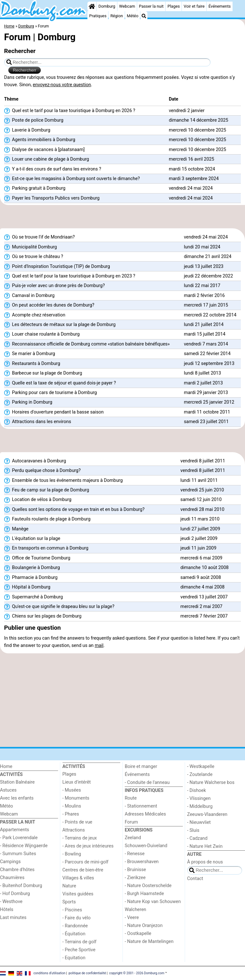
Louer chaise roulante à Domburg (42, 334)
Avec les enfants (17, 798)
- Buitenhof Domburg (21, 886)
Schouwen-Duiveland (146, 846)
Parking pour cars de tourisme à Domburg (51, 393)
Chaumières (12, 878)
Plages (174, 6)
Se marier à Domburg (30, 354)
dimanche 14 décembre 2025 (198, 120)
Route (131, 798)
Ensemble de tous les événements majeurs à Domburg (63, 481)
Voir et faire (194, 6)
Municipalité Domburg (31, 247)
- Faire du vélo (77, 918)
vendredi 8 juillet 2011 (203, 461)
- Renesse (135, 854)
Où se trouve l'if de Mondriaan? (39, 237)
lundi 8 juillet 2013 (202, 373)
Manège (16, 529)
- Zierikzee (135, 878)
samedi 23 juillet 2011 (206, 422)
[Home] (92, 6)
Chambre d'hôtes (17, 870)
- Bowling (72, 854)
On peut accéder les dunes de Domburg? (49, 305)
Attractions (74, 830)
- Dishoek (197, 790)
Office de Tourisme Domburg (37, 558)
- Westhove (11, 902)
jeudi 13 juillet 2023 (204, 266)
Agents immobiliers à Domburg (40, 140)
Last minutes (13, 918)
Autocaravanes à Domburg (35, 461)
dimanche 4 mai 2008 (203, 587)
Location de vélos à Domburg (38, 500)
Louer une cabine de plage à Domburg (47, 159)
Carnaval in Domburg (29, 296)
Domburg (107, 6)
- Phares (71, 814)
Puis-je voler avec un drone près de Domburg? (55, 286)
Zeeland (133, 838)
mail (99, 646)
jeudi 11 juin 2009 (199, 548)
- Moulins (72, 806)
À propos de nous (205, 862)
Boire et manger (141, 767)
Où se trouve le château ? (34, 257)
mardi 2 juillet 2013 (203, 383)
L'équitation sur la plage (32, 539)
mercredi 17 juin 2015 (206, 305)
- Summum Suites (18, 854)
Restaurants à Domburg (32, 364)
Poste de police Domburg (34, 120)
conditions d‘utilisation (49, 973)
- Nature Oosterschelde (148, 886)
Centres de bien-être (83, 870)
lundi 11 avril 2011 (199, 480)
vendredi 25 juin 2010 (202, 490)
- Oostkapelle (138, 934)
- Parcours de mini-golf (85, 862)
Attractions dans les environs (38, 422)
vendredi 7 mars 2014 (206, 344)
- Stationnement (141, 806)
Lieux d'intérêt (77, 782)
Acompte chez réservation (35, 315)
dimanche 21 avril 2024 (208, 257)
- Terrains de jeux (80, 838)
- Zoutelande (200, 775)
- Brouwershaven (142, 862)
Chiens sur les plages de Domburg (43, 616)
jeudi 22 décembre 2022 (208, 276)
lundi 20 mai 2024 (202, 247)
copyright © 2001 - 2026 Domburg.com (137, 973)
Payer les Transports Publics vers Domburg (52, 198)
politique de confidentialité (87, 973)
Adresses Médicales (145, 814)
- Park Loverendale (19, 838)
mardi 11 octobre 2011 (207, 412)
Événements (219, 6)
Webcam (127, 6)
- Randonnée (75, 926)
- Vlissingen (199, 798)
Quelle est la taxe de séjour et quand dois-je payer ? (60, 383)
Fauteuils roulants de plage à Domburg (47, 519)
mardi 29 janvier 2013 (206, 393)
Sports (69, 902)
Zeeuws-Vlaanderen (207, 814)
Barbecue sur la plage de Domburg (43, 373)
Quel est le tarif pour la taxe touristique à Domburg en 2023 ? (70, 276)
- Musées (72, 790)
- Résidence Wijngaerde (24, 846)
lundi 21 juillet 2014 (204, 325)
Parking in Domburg (28, 402)
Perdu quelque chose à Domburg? (42, 471)
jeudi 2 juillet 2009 (199, 539)
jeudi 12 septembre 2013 (209, 364)
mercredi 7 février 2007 (204, 616)
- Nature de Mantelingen (149, 942)
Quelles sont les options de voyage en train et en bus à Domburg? (74, 510)
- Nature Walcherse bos (211, 782)
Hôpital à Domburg (27, 587)
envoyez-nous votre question (62, 85)
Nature (69, 886)
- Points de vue (78, 822)
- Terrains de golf (80, 942)
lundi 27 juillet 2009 (200, 529)
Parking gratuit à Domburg (35, 188)
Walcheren (135, 910)
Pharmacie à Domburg (31, 578)
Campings (10, 862)
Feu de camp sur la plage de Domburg (47, 490)
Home (6, 767)
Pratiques (98, 16)
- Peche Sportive (79, 950)
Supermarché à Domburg (33, 597)
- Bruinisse (135, 870)
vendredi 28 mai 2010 (203, 509)
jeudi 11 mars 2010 (200, 519)
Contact (195, 879)
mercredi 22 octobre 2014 (210, 315)
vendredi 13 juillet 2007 (204, 597)
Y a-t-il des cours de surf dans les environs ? (53, 169)
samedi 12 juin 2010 (201, 500)
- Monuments (76, 798)
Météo (132, 16)
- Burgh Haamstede (144, 894)
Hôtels (7, 910)
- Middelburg (200, 806)
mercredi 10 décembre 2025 (197, 130)
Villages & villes (78, 878)
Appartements (15, 830)
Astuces (8, 790)
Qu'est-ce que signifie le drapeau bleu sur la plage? (59, 607)
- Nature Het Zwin (205, 846)
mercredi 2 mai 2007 (202, 607)
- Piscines (72, 910)
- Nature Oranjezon (144, 926)
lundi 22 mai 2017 (202, 286)
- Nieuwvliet (199, 822)
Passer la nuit (151, 6)
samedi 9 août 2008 (201, 577)
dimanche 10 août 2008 (205, 568)
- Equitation (74, 958)
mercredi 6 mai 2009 (202, 558)
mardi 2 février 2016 (204, 296)
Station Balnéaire (17, 782)
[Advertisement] (122, 217)
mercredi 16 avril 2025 (191, 159)
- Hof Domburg (15, 894)
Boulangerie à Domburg (32, 568)
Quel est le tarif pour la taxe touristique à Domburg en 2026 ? (70, 111)
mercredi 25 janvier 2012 (209, 402)
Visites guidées (78, 894)
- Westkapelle (201, 767)
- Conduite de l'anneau (147, 782)
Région (117, 16)
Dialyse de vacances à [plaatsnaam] (45, 150)
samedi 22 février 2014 (207, 354)
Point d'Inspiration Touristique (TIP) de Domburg (57, 267)
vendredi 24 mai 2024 (191, 188)
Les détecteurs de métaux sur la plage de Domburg (60, 325)
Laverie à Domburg (27, 130)
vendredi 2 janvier (187, 111)
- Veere (132, 918)
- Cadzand (197, 838)
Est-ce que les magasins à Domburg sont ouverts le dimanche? (72, 179)
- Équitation (74, 934)
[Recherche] (144, 16)
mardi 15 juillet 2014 (204, 334)
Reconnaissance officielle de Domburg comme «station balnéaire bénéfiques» (87, 344)
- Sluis (193, 830)
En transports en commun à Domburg (46, 548)
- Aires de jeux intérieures (88, 846)
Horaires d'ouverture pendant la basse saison (54, 412)
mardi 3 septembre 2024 (194, 179)
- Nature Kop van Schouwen (153, 902)
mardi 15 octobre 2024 (192, 169)
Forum (131, 822)
